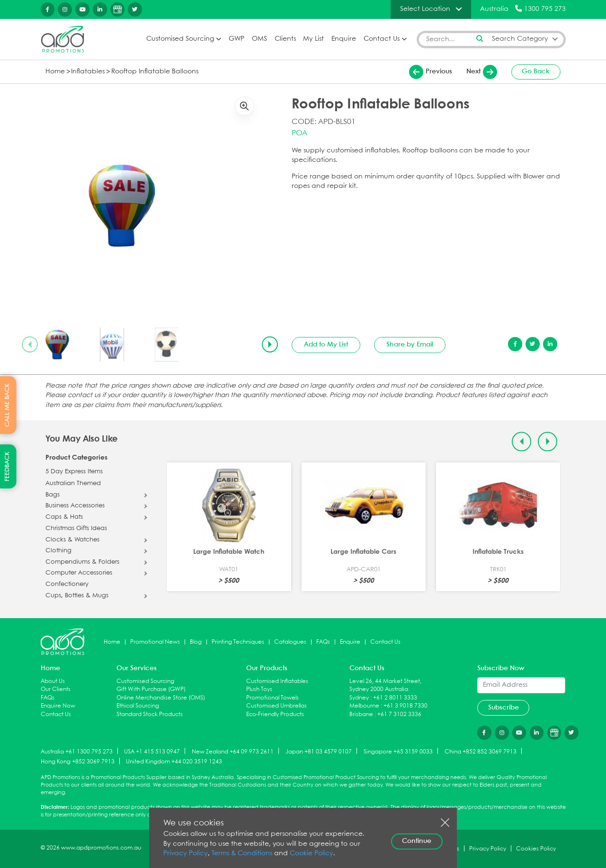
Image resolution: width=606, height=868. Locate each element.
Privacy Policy (186, 854)
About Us (53, 681)
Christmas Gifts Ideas (76, 529)
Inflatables (88, 72)
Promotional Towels (272, 698)
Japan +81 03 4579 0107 (319, 751)
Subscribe (504, 708)
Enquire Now (58, 706)
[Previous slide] (30, 345)
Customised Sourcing (180, 39)
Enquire (344, 39)
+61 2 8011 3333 (395, 698)
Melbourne (364, 706)
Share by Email (410, 345)
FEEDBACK (7, 466)
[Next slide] (270, 345)
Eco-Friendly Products (275, 714)
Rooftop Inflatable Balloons (155, 72)
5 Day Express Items (74, 472)
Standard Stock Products (150, 714)
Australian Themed (73, 484)
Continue (417, 841)
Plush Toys (259, 689)
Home (55, 72)
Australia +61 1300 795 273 (77, 751)
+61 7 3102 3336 (399, 714)
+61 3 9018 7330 (405, 706)
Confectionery (67, 585)
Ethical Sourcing (138, 706)
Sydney (359, 698)
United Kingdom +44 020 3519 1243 (174, 762)
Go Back (536, 71)
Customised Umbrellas (276, 706)
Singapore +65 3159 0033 (398, 751)
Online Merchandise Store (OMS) (161, 698)
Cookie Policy (312, 854)
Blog (196, 642)
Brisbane (361, 714)
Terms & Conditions (242, 854)
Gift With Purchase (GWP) (151, 689)
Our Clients (56, 689)
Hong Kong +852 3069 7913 (78, 762)
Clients (285, 39)
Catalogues (290, 642)
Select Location (425, 9)
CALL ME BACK (7, 405)
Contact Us (382, 39)
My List (313, 39)
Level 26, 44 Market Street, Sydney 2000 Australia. (385, 686)
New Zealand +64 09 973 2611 (233, 751)
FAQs (323, 642)
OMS (259, 39)
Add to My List (326, 345)
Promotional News (155, 642)
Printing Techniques (238, 642)
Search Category (520, 39)
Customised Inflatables (277, 681)
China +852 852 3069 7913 (481, 751)
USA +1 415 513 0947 (152, 751)
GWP (236, 39)
